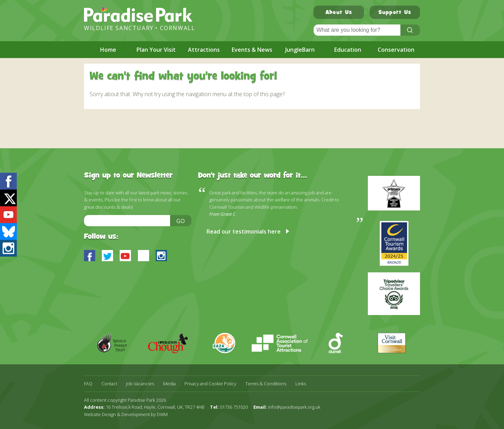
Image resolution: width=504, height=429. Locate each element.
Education (348, 50)
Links (301, 384)
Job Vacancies (140, 384)
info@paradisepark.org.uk (294, 407)
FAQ (88, 384)
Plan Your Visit (156, 50)
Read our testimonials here (244, 231)
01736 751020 (234, 407)
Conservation (396, 50)
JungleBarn (300, 50)
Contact (109, 384)
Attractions (204, 50)
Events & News (252, 50)
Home (108, 50)
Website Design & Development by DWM (126, 414)
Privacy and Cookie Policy (210, 384)
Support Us (395, 13)
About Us (339, 13)
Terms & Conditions (266, 384)
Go (181, 221)
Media (169, 384)
